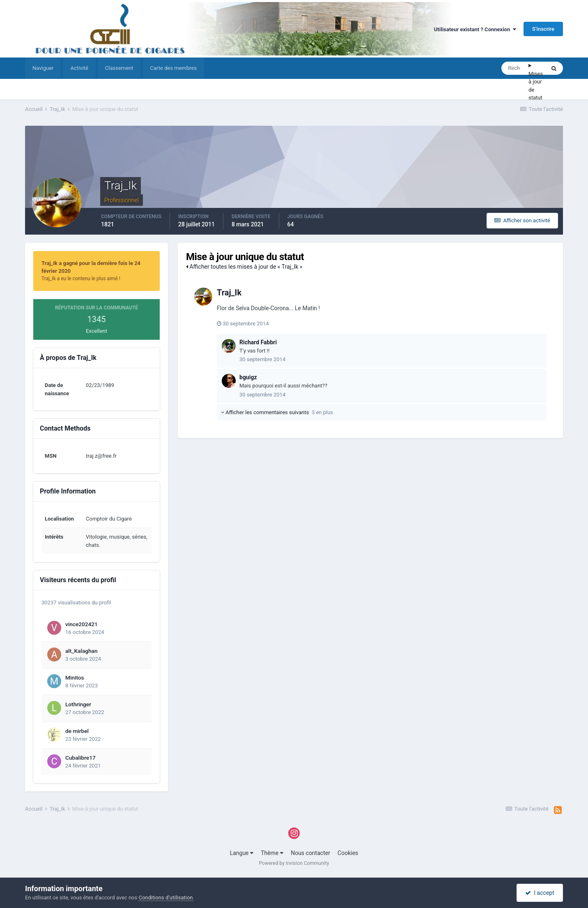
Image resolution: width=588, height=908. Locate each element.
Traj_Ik (229, 293)
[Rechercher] (515, 68)
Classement (119, 68)
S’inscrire (543, 29)
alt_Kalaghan (82, 651)
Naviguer (43, 68)
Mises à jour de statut (536, 86)
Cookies (348, 853)
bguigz (248, 377)
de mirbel (77, 731)
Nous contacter (310, 853)
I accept (540, 893)
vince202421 (82, 624)
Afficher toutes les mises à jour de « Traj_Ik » (244, 267)
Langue (242, 853)
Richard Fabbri (258, 342)
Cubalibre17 (80, 758)
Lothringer (78, 704)
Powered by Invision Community (294, 863)
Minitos (75, 678)
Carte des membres (174, 68)
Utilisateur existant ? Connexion (475, 29)
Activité (79, 68)
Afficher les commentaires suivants (277, 412)
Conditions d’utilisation (165, 898)
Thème (272, 853)
